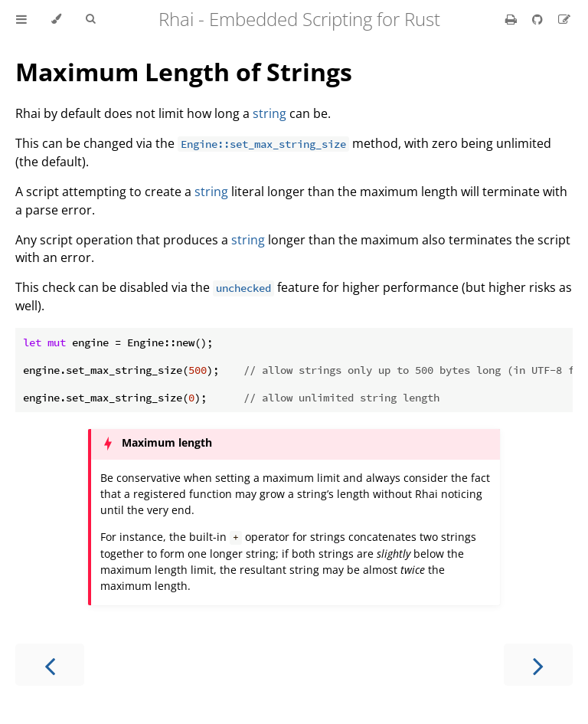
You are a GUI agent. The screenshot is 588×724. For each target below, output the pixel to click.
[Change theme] (56, 19)
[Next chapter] (538, 665)
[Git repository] (539, 19)
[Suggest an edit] (564, 19)
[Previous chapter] (50, 665)
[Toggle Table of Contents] (21, 19)
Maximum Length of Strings (184, 72)
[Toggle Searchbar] (90, 19)
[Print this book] (513, 19)
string (269, 113)
